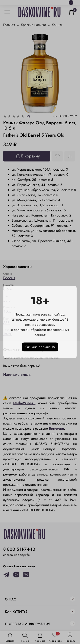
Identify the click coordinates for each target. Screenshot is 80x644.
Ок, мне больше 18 (40, 347)
